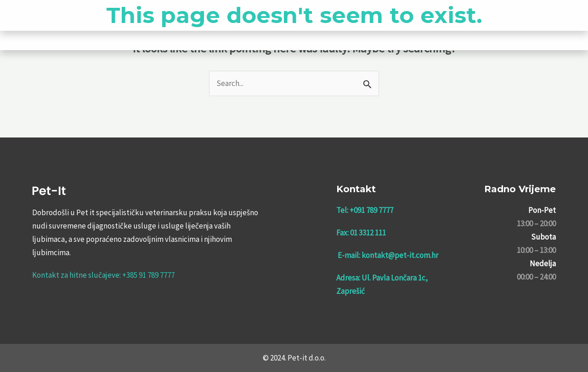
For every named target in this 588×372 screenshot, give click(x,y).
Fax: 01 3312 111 (361, 233)
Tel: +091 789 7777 (365, 210)
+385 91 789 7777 (148, 275)
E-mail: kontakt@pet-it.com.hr (388, 255)
